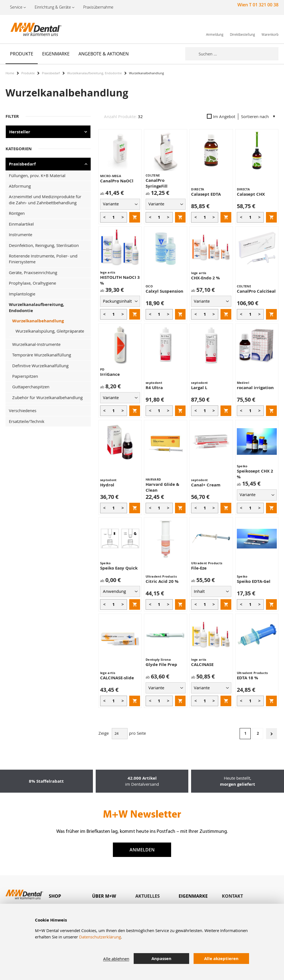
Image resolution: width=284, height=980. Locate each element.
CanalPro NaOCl (117, 181)
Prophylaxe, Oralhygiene (32, 283)
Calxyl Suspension (164, 291)
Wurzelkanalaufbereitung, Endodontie (94, 73)
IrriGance (110, 374)
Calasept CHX (251, 194)
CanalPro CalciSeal (256, 291)
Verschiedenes (23, 410)
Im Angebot (221, 116)
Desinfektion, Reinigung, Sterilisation (44, 245)
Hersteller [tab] (20, 132)
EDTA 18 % (248, 678)
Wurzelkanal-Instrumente (36, 344)
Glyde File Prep (161, 664)
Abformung (20, 186)
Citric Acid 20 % (162, 581)
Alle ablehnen (116, 959)
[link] (215, 29)
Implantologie (22, 294)
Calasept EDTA (206, 194)
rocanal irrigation (255, 388)
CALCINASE (202, 664)
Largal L (199, 388)
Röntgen (17, 213)
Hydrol (107, 485)
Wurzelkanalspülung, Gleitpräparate (50, 331)
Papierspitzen (25, 376)
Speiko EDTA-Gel (254, 581)
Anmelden (142, 850)
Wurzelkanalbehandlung (38, 321)
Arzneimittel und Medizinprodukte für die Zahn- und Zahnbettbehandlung (45, 199)
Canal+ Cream (206, 485)
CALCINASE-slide (117, 678)
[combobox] (239, 54)
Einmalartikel (21, 224)
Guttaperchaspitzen (31, 387)
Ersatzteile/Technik (27, 421)
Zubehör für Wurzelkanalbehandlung (47, 397)
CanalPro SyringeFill (157, 183)
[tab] (70, 896)
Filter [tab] (12, 116)
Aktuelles (148, 896)
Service (16, 7)
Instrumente (21, 234)
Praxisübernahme (98, 7)
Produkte (28, 73)
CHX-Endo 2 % (206, 278)
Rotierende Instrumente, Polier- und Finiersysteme (43, 259)
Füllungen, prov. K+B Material (37, 175)
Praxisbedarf (51, 73)
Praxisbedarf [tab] (22, 164)
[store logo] (33, 29)
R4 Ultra (154, 388)
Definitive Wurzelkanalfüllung (40, 366)
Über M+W (104, 896)
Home (10, 73)
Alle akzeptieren (221, 959)
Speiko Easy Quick (119, 568)
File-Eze (199, 568)
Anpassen (161, 959)
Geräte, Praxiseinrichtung (33, 272)
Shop (55, 896)
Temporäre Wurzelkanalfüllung (42, 355)
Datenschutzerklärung (100, 937)
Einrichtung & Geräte (53, 7)
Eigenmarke (193, 896)
